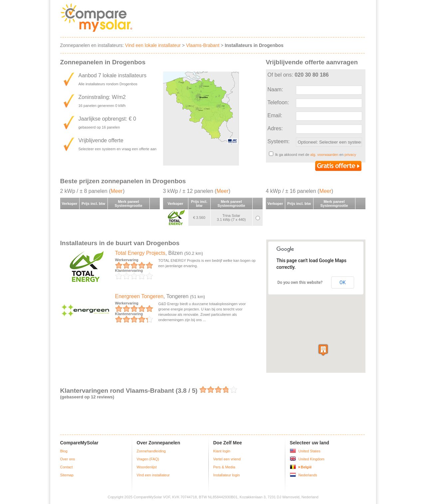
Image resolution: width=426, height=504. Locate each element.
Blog (64, 451)
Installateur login (227, 475)
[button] (323, 350)
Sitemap (67, 475)
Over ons (68, 459)
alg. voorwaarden (324, 155)
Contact (67, 467)
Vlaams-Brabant (203, 45)
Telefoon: (278, 102)
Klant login (222, 451)
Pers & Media (224, 467)
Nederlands (308, 475)
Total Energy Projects (140, 253)
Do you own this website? (300, 282)
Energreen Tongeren (139, 296)
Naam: (275, 89)
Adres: (275, 128)
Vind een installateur (153, 475)
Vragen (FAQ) (148, 459)
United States (310, 451)
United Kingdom (312, 459)
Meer (116, 191)
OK (342, 282)
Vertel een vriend (227, 459)
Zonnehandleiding (151, 451)
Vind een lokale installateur (153, 45)
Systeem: (279, 141)
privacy (350, 155)
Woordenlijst (147, 467)
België (306, 467)
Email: (275, 115)
